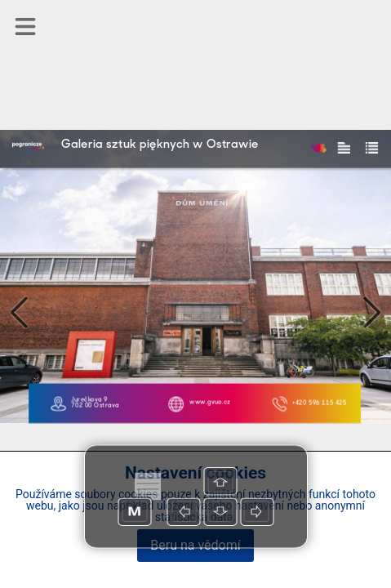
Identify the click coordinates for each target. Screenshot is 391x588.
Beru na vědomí (195, 545)
